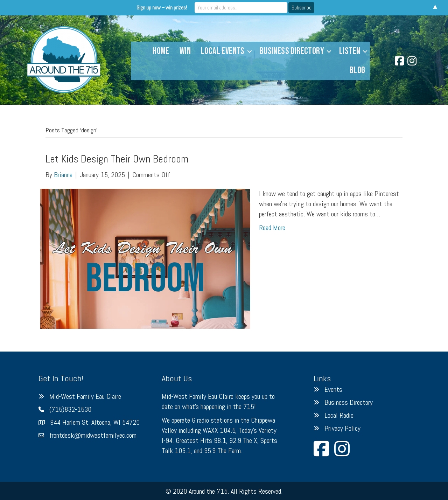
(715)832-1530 (70, 409)
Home (161, 51)
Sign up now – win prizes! (166, 8)
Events (333, 389)
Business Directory (292, 51)
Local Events (223, 51)
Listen (350, 51)
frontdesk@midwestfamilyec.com (93, 435)
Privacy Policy (342, 428)
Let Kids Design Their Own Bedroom (117, 159)
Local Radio (339, 415)
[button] (250, 51)
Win (185, 51)
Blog (358, 70)
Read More (272, 228)
